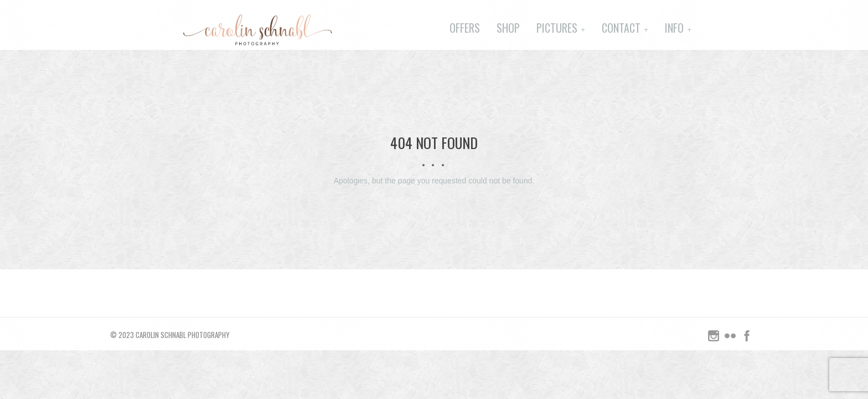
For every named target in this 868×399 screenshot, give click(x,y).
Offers (465, 28)
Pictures (557, 28)
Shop (508, 28)
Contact (621, 28)
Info (674, 28)
